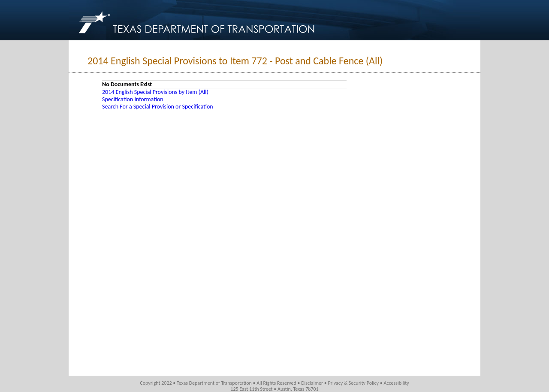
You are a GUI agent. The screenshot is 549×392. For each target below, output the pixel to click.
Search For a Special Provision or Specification (158, 107)
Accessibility (396, 383)
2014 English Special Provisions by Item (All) (155, 92)
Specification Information (133, 99)
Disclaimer (312, 383)
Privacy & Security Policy (354, 383)
